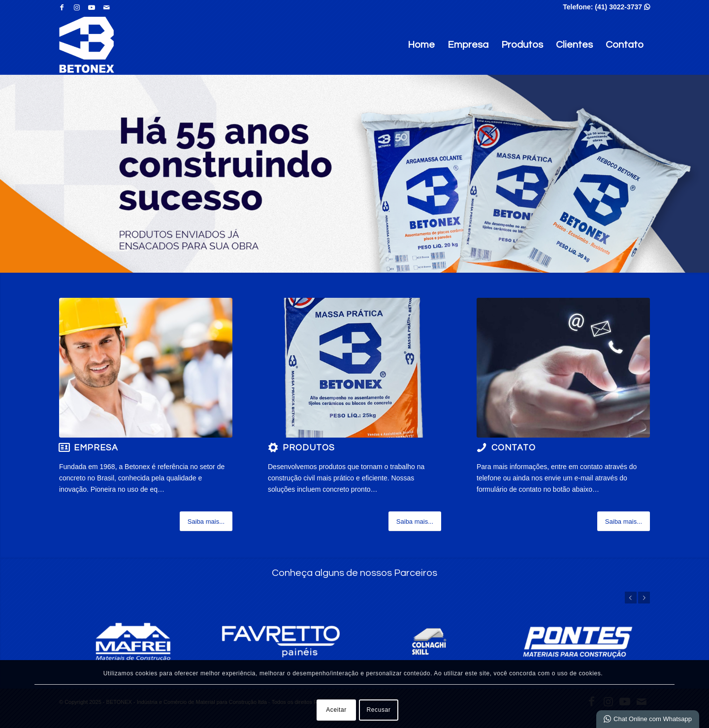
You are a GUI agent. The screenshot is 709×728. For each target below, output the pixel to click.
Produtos (522, 45)
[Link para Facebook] (62, 7)
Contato (625, 45)
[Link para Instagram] (77, 7)
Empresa (468, 45)
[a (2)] (563, 368)
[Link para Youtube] (91, 7)
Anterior (631, 598)
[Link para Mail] (106, 7)
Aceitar (336, 710)
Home (421, 45)
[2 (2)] (146, 368)
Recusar (379, 710)
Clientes (574, 45)
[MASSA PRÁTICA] (354, 368)
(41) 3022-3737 (622, 7)
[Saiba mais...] (206, 521)
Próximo (644, 598)
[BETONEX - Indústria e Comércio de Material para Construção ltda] (87, 45)
